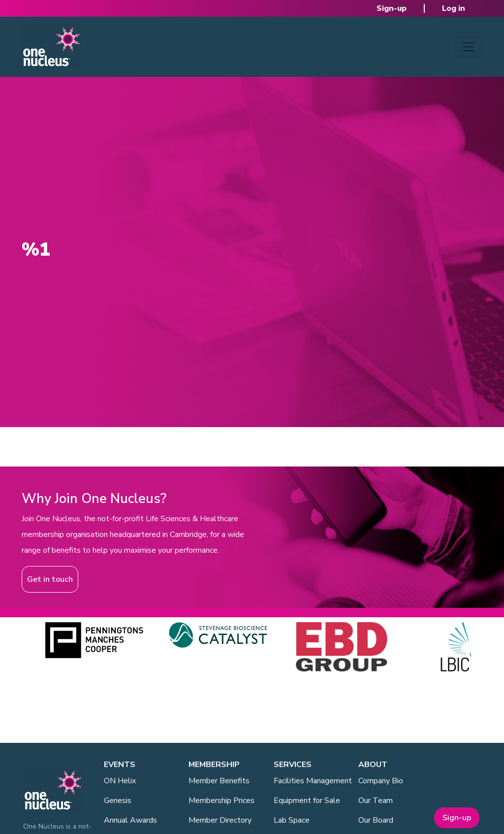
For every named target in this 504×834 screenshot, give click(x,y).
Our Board (376, 820)
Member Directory (220, 820)
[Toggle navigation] (469, 47)
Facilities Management (313, 781)
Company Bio (381, 781)
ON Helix (120, 781)
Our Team (376, 801)
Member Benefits (219, 781)
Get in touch (50, 579)
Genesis (118, 801)
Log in (454, 8)
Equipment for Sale (307, 801)
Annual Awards (130, 820)
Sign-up (392, 8)
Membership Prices (221, 801)
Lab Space (292, 820)
